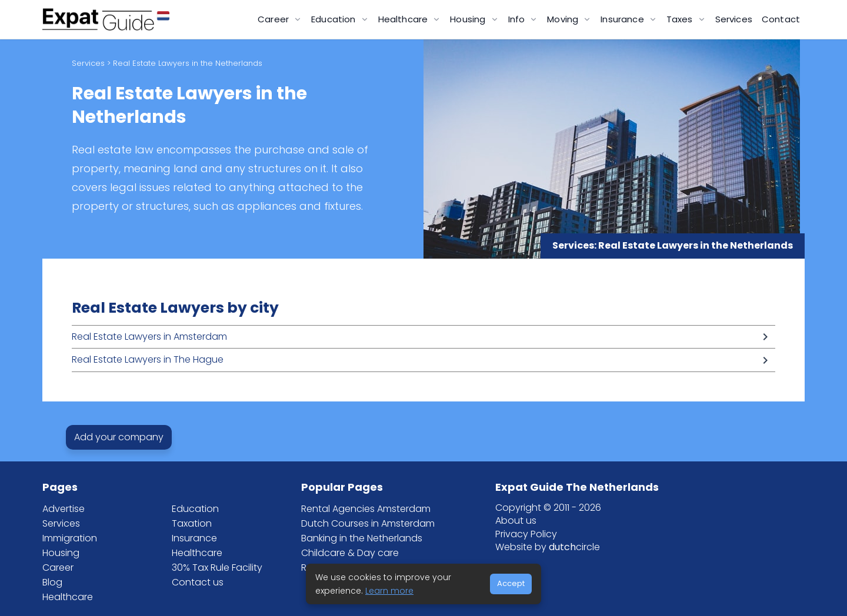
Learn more (389, 591)
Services (734, 19)
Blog (52, 582)
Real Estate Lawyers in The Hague (148, 359)
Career (58, 568)
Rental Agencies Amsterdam (366, 509)
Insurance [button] (623, 19)
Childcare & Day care (350, 553)
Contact (781, 19)
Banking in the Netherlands (362, 538)
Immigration (70, 538)
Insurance (194, 538)
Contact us (198, 582)
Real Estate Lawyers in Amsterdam (149, 337)
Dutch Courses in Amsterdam (368, 523)
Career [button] (274, 19)
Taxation (192, 523)
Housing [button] (469, 19)
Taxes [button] (681, 19)
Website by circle (548, 547)
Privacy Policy (526, 534)
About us (516, 520)
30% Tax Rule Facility (217, 568)
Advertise (64, 509)
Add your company (119, 437)
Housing (61, 553)
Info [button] (518, 19)
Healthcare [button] (404, 19)
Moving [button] (564, 19)
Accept (511, 583)
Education (195, 509)
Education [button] (335, 19)
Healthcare (68, 597)
